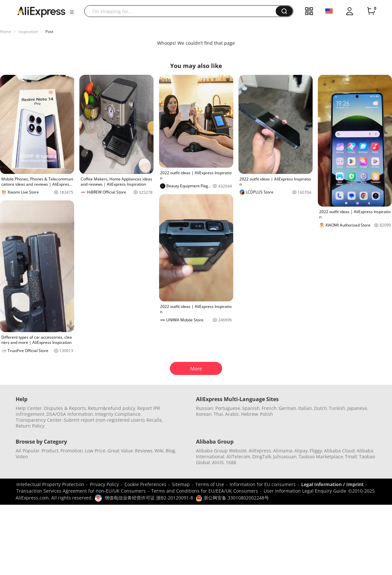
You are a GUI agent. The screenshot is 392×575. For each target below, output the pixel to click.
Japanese (357, 408)
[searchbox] (182, 11)
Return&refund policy (112, 408)
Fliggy (316, 451)
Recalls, (155, 420)
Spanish (251, 408)
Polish (267, 414)
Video (22, 457)
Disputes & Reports (65, 408)
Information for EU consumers (263, 484)
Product (50, 451)
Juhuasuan (285, 457)
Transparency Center (39, 420)
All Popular (28, 451)
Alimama (283, 451)
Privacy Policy (104, 484)
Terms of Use (210, 484)
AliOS (218, 462)
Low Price (95, 451)
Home (6, 32)
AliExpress (260, 451)
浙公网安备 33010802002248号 (232, 498)
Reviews (144, 451)
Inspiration (28, 32)
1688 (231, 462)
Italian (305, 408)
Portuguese (228, 408)
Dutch (320, 408)
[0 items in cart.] (371, 11)
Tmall (351, 457)
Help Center (29, 408)
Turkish (337, 408)
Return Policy (30, 426)
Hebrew (250, 414)
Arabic (232, 414)
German (287, 408)
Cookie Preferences (145, 484)
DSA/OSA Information (70, 414)
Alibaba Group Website (221, 451)
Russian (205, 408)
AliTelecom (238, 457)
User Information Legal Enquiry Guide (305, 491)
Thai (218, 414)
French (269, 408)
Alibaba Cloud (339, 451)
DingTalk (262, 457)
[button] (72, 12)
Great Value (120, 451)
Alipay (301, 451)
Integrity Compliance (118, 414)
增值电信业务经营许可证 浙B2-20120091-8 (149, 498)
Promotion (72, 451)
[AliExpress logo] (41, 11)
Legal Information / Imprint (332, 484)
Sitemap (181, 484)
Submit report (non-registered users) (104, 420)
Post (49, 32)
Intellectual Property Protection (50, 484)
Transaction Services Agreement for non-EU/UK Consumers (81, 491)
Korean (204, 414)
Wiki (159, 451)
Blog (170, 451)
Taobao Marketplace (321, 457)
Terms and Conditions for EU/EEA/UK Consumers (205, 491)
